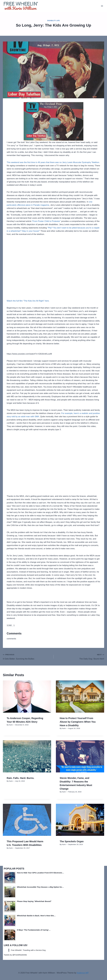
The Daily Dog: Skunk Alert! (80, 656)
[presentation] (27, 696)
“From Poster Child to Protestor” (46, 221)
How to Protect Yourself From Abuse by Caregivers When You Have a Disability (78, 722)
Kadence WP (83, 973)
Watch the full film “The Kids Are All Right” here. (28, 301)
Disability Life (53, 21)
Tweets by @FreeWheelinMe (15, 955)
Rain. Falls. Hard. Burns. (20, 778)
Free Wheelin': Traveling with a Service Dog (28, 950)
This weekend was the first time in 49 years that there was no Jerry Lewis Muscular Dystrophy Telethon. (53, 162)
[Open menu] (102, 6)
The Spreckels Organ (72, 841)
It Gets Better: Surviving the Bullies (27, 656)
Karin (11, 725)
